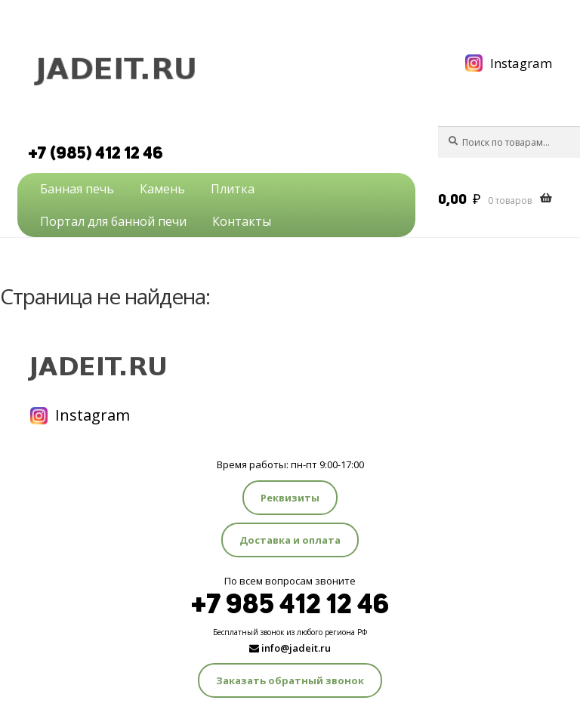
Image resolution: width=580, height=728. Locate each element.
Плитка (233, 189)
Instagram (509, 63)
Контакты (242, 221)
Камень (162, 189)
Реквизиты (290, 498)
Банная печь (77, 189)
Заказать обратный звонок (290, 680)
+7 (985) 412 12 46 (95, 153)
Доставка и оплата (290, 540)
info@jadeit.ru (290, 648)
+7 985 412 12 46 (290, 604)
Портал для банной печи (113, 221)
